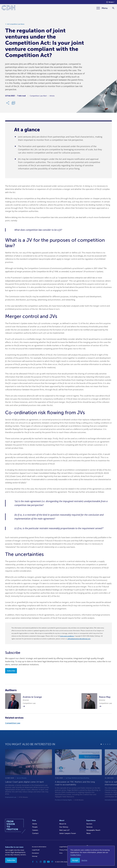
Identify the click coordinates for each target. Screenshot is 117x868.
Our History (64, 827)
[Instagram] (41, 862)
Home (35, 824)
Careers (35, 830)
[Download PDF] (13, 104)
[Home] (9, 8)
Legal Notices (64, 847)
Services (89, 827)
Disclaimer (35, 853)
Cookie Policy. (76, 855)
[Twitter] (37, 862)
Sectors (89, 824)
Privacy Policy (64, 850)
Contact (35, 833)
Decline (84, 860)
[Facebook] (33, 862)
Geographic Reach (93, 830)
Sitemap (35, 856)
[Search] (113, 8)
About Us (63, 824)
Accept (75, 860)
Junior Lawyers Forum (68, 833)
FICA (61, 853)
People (35, 827)
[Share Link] (8, 104)
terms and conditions (67, 636)
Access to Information (39, 847)
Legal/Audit (36, 850)
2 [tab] (103, 749)
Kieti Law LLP (64, 830)
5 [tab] (110, 749)
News (88, 833)
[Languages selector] (111, 2)
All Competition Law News (16, 25)
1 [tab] (101, 749)
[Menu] (102, 8)
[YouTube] (48, 862)
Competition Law (13, 723)
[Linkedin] (44, 862)
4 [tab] (108, 749)
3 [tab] (106, 749)
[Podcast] (52, 862)
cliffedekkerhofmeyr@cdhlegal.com (79, 639)
